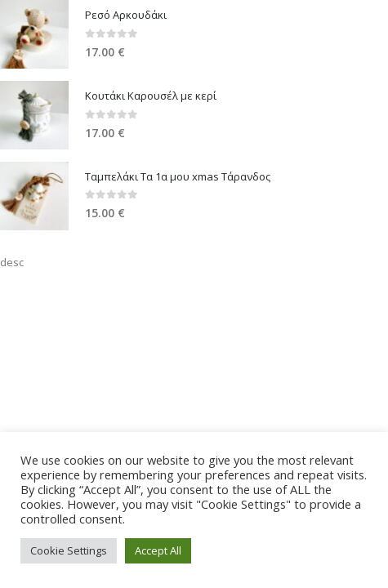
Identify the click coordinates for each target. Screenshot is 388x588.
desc (12, 262)
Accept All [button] (158, 550)
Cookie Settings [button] (69, 550)
